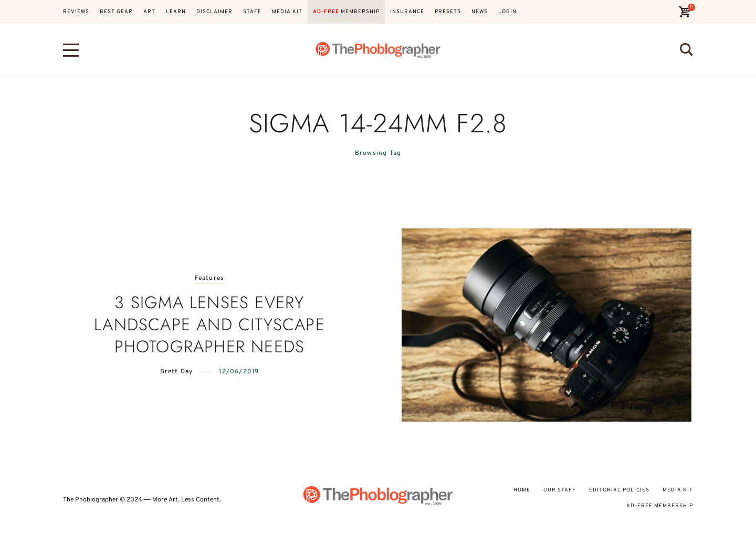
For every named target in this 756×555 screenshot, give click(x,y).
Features (210, 279)
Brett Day (177, 372)
